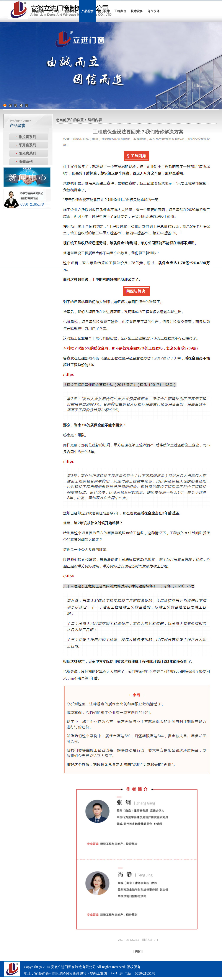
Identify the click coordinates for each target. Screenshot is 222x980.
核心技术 (104, 11)
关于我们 (54, 11)
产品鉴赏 (87, 11)
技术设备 (137, 11)
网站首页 (38, 11)
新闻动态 (71, 11)
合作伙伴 (153, 11)
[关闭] (138, 951)
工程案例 (120, 11)
